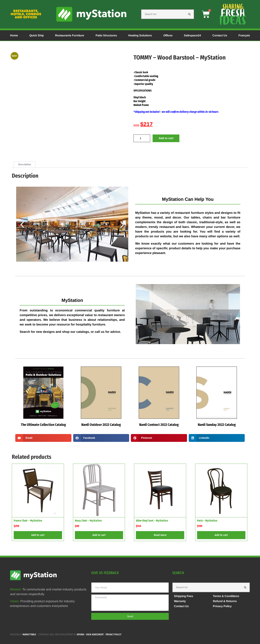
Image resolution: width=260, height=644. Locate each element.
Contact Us (220, 35)
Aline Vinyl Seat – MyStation (152, 521)
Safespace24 (192, 35)
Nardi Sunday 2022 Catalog (217, 425)
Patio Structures (106, 35)
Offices (168, 35)
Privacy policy (113, 635)
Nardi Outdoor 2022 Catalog (101, 425)
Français (244, 35)
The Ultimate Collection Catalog (43, 425)
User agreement (95, 635)
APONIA (80, 635)
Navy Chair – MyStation (88, 521)
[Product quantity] (142, 138)
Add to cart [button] (38, 535)
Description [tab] (25, 164)
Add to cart (166, 138)
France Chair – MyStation (28, 521)
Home (14, 35)
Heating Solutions (140, 35)
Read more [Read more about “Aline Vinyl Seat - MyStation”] (160, 535)
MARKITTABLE (29, 635)
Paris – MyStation (207, 521)
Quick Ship (37, 35)
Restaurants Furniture (70, 35)
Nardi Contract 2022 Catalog (159, 425)
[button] (22, 225)
